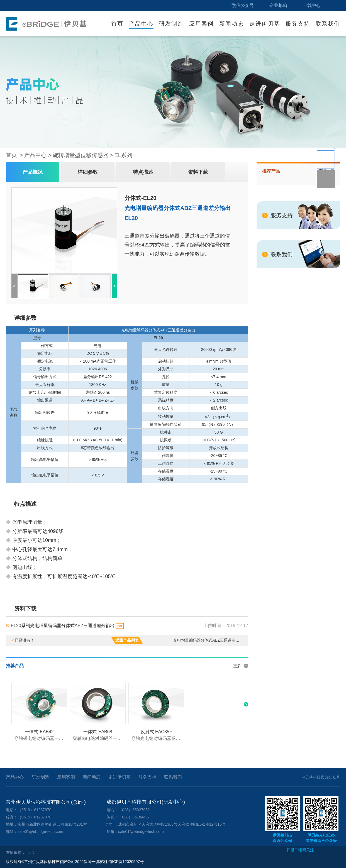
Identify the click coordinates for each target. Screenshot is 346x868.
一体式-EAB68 (98, 732)
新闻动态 (232, 24)
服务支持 (298, 24)
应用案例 (201, 24)
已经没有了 (23, 640)
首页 (117, 24)
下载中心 (312, 5)
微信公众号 (243, 5)
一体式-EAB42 (39, 732)
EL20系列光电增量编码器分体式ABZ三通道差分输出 (65, 626)
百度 (31, 852)
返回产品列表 (127, 640)
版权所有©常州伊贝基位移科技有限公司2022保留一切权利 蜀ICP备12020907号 (75, 862)
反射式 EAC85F (156, 732)
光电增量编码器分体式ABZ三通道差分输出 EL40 (208, 640)
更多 (237, 666)
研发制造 (171, 24)
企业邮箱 (278, 5)
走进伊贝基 (265, 24)
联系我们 (328, 24)
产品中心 (141, 24)
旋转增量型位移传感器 (81, 155)
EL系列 (123, 155)
